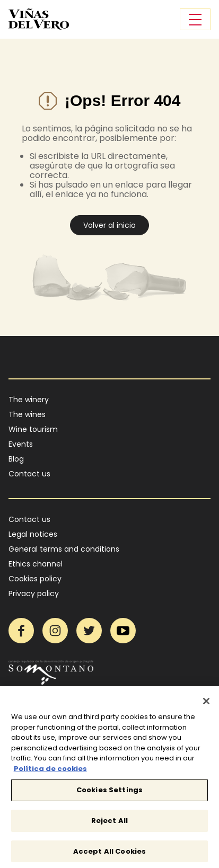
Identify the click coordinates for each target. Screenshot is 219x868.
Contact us (29, 474)
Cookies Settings (109, 793)
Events (21, 444)
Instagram (55, 631)
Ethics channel (36, 564)
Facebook (21, 631)
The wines (27, 414)
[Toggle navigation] (195, 19)
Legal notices (33, 534)
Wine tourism (33, 429)
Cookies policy (35, 579)
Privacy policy (34, 594)
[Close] (206, 704)
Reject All (109, 823)
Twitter (89, 631)
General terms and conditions (64, 549)
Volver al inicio (109, 225)
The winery (29, 400)
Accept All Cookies (109, 854)
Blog (16, 459)
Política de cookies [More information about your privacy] (50, 771)
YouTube (123, 631)
